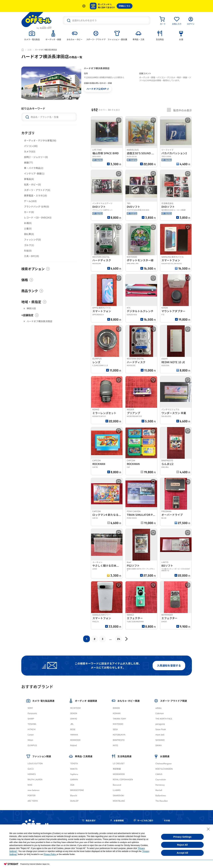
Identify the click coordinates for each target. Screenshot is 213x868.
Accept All (182, 853)
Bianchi (74, 796)
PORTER (32, 796)
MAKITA (74, 769)
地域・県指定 (34, 302)
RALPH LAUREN (35, 780)
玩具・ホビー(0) (32, 185)
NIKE (30, 785)
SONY (30, 708)
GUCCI (31, 769)
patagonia (160, 724)
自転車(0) (29, 234)
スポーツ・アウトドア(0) (37, 190)
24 (119, 639)
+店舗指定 (30, 315)
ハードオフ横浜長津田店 (39, 321)
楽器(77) (28, 163)
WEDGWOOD (119, 774)
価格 (27, 280)
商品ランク (32, 291)
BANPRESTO (119, 740)
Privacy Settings (182, 837)
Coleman (160, 713)
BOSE (73, 729)
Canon (31, 735)
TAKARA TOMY (119, 719)
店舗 (29, 50)
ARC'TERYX (33, 801)
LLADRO (117, 790)
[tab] (32, 35)
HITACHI (32, 729)
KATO (115, 745)
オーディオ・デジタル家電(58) (40, 140)
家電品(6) (29, 179)
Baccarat (117, 785)
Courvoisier (161, 780)
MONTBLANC (119, 801)
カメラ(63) (30, 152)
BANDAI (116, 708)
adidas (159, 708)
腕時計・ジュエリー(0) (36, 157)
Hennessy (160, 785)
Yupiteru (74, 774)
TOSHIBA (32, 724)
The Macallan (162, 801)
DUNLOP (74, 801)
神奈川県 (31, 308)
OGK (72, 785)
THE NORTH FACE (164, 719)
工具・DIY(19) (31, 256)
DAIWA (159, 745)
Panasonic (32, 713)
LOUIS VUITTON (35, 764)
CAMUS (159, 774)
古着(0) (28, 229)
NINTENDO (118, 724)
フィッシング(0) (32, 240)
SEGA (115, 729)
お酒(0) (28, 223)
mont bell (160, 735)
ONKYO (74, 719)
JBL (72, 724)
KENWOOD (75, 740)
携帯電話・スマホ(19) (35, 196)
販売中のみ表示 (179, 110)
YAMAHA (74, 735)
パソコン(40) (31, 146)
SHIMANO (160, 740)
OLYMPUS (32, 745)
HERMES (32, 774)
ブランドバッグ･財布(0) (37, 207)
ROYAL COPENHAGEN (123, 780)
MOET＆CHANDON (164, 769)
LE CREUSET (119, 764)
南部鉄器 (117, 769)
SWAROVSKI (118, 796)
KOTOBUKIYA (119, 735)
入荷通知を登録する (169, 666)
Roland (73, 745)
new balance (34, 790)
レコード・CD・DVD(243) (38, 218)
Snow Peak (161, 729)
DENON (74, 713)
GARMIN (74, 780)
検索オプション (36, 269)
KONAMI (117, 713)
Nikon (30, 740)
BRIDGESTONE (77, 790)
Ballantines (161, 796)
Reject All (182, 845)
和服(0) (28, 251)
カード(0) (29, 212)
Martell (159, 790)
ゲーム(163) (30, 201)
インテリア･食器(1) (34, 174)
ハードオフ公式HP (98, 89)
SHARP (31, 719)
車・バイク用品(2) (34, 168)
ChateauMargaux (163, 764)
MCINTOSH (75, 708)
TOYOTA (74, 764)
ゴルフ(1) (29, 245)
